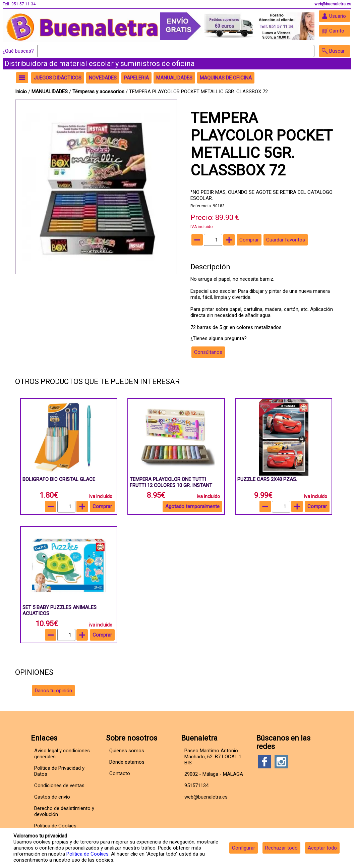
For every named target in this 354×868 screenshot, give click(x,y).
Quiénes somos (127, 751)
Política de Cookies (87, 854)
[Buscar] (176, 51)
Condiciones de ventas (59, 785)
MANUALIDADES (50, 92)
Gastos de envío (52, 797)
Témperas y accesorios (99, 92)
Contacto (120, 773)
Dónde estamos (127, 762)
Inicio (21, 92)
